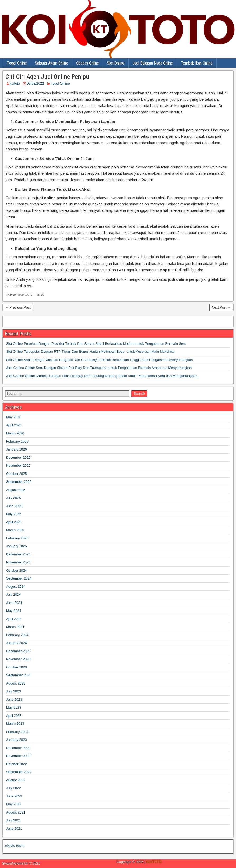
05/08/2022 (35, 83)
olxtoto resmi (15, 845)
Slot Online (116, 63)
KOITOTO (154, 862)
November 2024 (18, 562)
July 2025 (13, 498)
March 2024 (15, 627)
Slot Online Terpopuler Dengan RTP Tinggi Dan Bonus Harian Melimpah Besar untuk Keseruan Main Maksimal (90, 352)
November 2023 (18, 659)
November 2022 (18, 756)
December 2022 (18, 748)
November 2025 (18, 465)
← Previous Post (18, 307)
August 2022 (16, 780)
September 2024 (19, 578)
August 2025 (16, 490)
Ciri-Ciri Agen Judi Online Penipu (47, 77)
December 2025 (18, 458)
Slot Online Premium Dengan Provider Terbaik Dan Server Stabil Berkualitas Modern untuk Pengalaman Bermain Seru (96, 344)
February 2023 (17, 732)
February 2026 (17, 441)
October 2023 (16, 667)
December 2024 (18, 554)
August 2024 (16, 587)
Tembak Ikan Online (197, 63)
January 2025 (16, 546)
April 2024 (14, 619)
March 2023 (15, 724)
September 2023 (19, 675)
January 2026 (16, 449)
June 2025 (14, 506)
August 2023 (16, 683)
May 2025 (14, 514)
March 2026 (15, 433)
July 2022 (13, 788)
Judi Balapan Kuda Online (153, 63)
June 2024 (14, 603)
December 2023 (18, 651)
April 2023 (14, 716)
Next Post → (221, 307)
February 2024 (17, 635)
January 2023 (16, 740)
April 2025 (14, 522)
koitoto (15, 83)
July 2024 (13, 594)
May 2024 (14, 611)
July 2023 (13, 691)
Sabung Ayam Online (51, 63)
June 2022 (14, 796)
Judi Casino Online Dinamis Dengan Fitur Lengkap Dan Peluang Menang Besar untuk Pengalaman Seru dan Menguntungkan (102, 376)
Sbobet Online (88, 63)
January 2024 (16, 643)
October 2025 (16, 474)
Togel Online (17, 63)
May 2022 (14, 804)
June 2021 (14, 828)
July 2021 (13, 820)
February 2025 (17, 538)
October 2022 (16, 764)
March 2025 (15, 530)
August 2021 (16, 812)
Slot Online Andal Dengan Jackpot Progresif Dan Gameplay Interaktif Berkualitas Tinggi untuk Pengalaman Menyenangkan (99, 360)
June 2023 (14, 699)
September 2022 (19, 772)
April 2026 (14, 425)
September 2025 (19, 482)
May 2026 (14, 417)
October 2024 (16, 570)
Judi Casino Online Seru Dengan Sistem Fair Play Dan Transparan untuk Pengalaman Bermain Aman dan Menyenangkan (99, 368)
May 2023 (14, 707)
